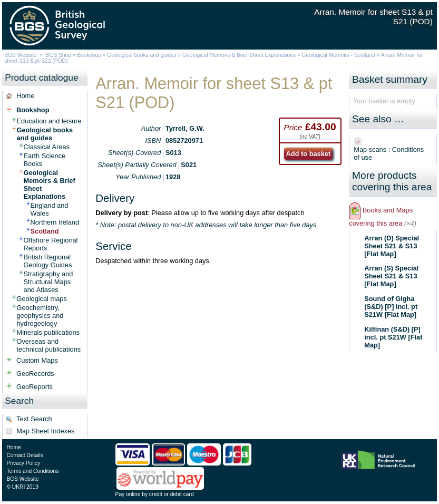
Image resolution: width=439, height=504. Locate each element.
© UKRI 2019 (22, 487)
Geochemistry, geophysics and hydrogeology (40, 316)
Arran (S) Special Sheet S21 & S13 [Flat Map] (391, 276)
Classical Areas (47, 147)
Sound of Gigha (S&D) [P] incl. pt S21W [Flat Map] (391, 307)
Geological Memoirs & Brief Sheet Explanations (239, 55)
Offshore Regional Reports (51, 244)
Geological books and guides (142, 55)
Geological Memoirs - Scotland (339, 55)
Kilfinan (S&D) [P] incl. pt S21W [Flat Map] (393, 337)
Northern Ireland (55, 222)
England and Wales (50, 209)
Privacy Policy (23, 463)
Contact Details (25, 455)
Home (25, 96)
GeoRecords (35, 374)
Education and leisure (49, 121)
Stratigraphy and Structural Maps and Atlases (48, 282)
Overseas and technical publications (49, 345)
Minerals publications (48, 332)
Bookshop (89, 55)
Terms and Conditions (32, 471)
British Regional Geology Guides (48, 261)
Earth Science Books (45, 160)
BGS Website (20, 55)
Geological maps (42, 299)
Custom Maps (37, 360)
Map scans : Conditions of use (389, 153)
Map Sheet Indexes (45, 431)
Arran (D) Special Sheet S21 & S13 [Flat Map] (392, 246)
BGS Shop (58, 55)
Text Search (34, 419)
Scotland (45, 231)
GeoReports (35, 387)
